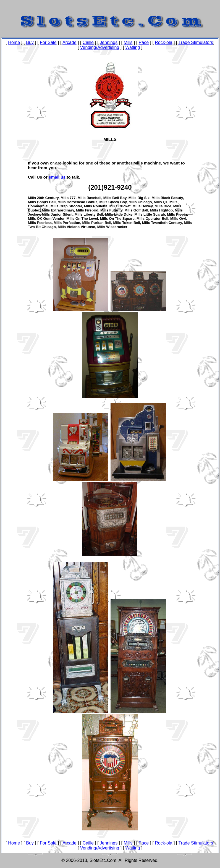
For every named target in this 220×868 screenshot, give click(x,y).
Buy (30, 42)
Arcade (70, 42)
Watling (133, 47)
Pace (144, 42)
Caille (88, 42)
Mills (128, 42)
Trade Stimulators (196, 42)
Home (14, 42)
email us (57, 177)
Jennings (109, 42)
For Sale (48, 42)
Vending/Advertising (100, 47)
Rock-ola (163, 42)
